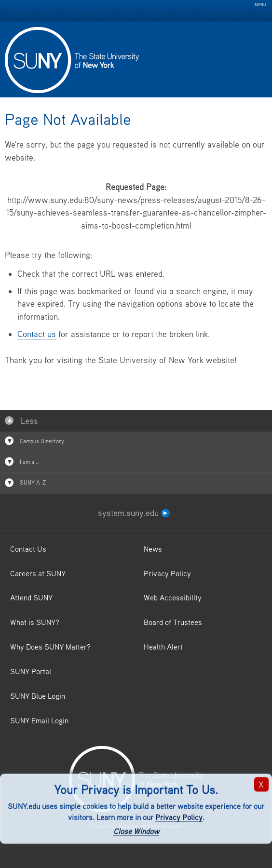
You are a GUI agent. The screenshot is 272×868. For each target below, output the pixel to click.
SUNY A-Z (25, 483)
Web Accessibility (173, 597)
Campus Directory (34, 441)
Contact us (37, 334)
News (153, 549)
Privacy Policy (179, 817)
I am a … (22, 461)
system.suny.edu (134, 513)
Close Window (136, 831)
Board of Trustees (173, 622)
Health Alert (163, 647)
